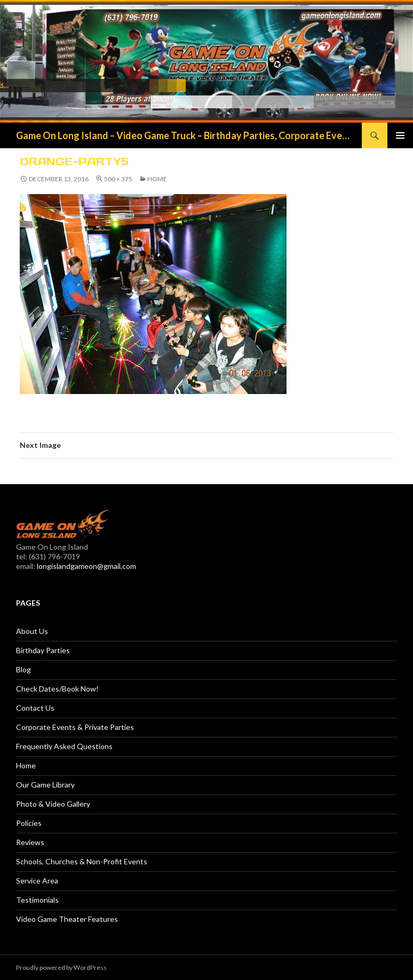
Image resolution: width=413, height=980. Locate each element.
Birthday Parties (43, 650)
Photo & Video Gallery (53, 804)
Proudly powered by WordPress (61, 967)
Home (157, 179)
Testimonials (37, 900)
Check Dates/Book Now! (57, 689)
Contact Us (35, 708)
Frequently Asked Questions (64, 746)
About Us (32, 631)
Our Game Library (45, 785)
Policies (29, 823)
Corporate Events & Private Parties (75, 727)
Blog (23, 669)
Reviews (30, 842)
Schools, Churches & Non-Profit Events (82, 861)
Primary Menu (400, 135)
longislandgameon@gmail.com (86, 566)
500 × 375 (118, 179)
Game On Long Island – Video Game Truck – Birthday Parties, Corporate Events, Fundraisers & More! (184, 135)
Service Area (37, 881)
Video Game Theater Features (67, 919)
